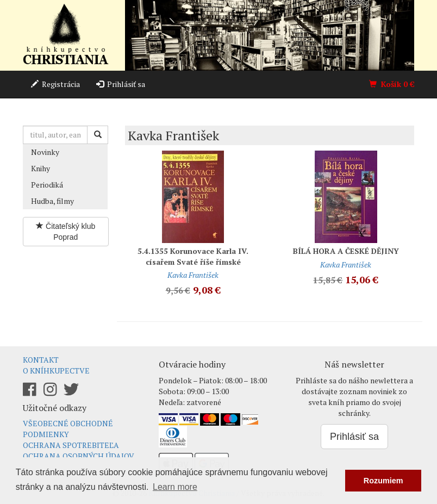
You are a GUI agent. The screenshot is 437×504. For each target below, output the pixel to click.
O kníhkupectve (56, 371)
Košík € (392, 84)
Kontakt (41, 360)
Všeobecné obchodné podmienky (68, 429)
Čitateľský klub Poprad (65, 232)
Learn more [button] (175, 487)
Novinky (45, 152)
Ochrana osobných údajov (79, 456)
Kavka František (193, 275)
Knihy (40, 168)
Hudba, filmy (52, 201)
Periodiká (47, 185)
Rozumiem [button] (383, 481)
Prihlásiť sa (121, 84)
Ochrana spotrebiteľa (71, 445)
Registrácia (55, 84)
